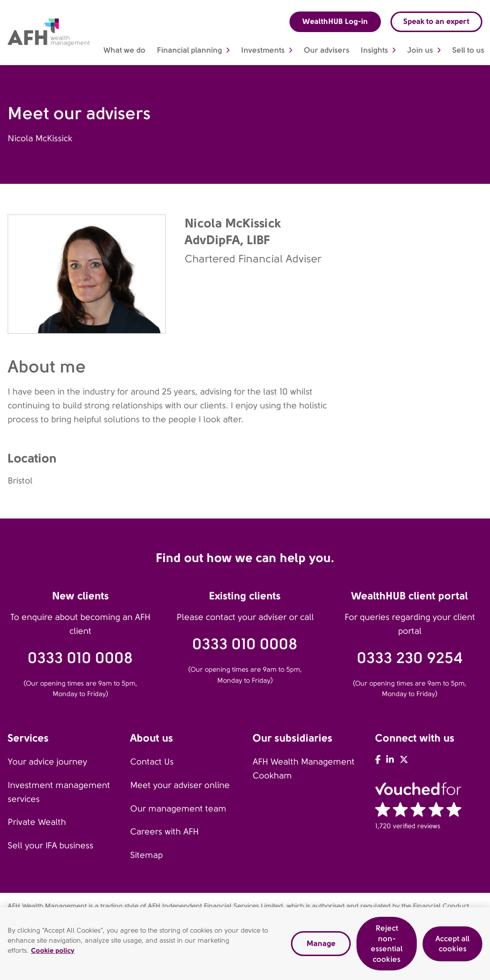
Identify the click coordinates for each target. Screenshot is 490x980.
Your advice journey (47, 762)
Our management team (178, 809)
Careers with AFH (164, 832)
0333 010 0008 (80, 658)
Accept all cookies (452, 946)
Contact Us (152, 762)
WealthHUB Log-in (335, 21)
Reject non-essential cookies (387, 946)
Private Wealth (37, 822)
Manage (321, 946)
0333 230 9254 (410, 658)
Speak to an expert (436, 21)
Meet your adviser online (180, 785)
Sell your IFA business (50, 845)
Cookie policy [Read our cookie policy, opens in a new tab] (53, 953)
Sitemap (146, 855)
